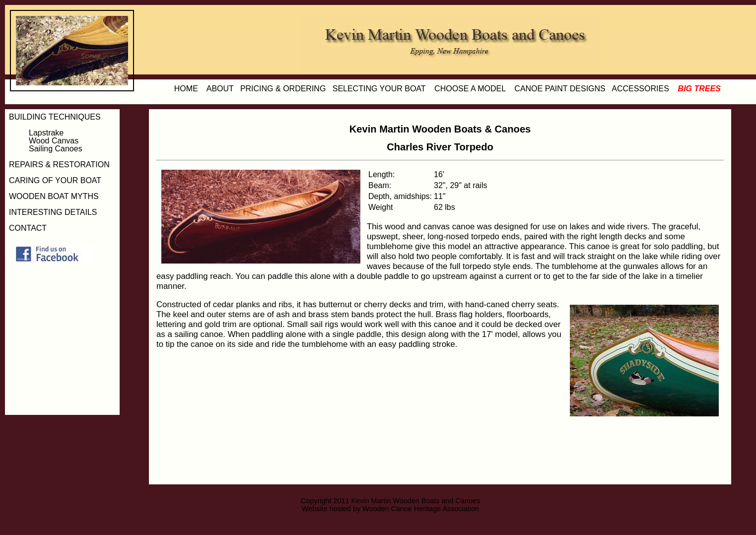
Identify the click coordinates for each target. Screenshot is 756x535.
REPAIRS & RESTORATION (59, 165)
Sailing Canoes (56, 149)
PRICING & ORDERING (283, 89)
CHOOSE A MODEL (470, 89)
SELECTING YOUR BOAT (379, 89)
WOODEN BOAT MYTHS (54, 196)
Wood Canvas (54, 141)
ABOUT (220, 89)
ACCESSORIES (640, 89)
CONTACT (28, 228)
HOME (186, 89)
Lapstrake (46, 133)
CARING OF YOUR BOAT (55, 180)
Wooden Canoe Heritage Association (421, 509)
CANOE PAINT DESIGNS (560, 89)
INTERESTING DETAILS (53, 212)
